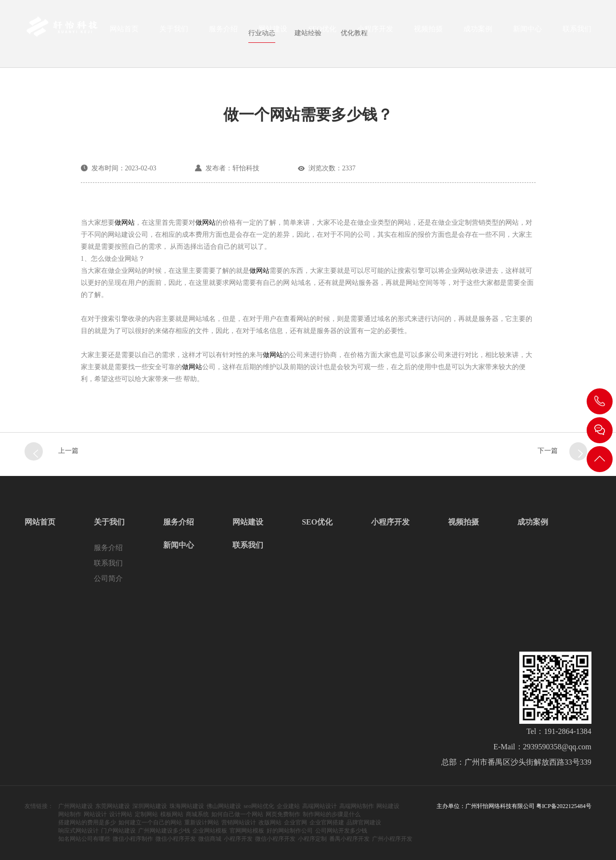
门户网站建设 (118, 831)
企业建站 (288, 806)
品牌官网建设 (364, 822)
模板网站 (172, 814)
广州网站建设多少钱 (164, 831)
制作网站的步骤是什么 (332, 814)
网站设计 (95, 814)
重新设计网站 (202, 822)
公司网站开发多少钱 (341, 831)
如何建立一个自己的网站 (150, 822)
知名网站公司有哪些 (84, 839)
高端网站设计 (320, 806)
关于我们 (174, 32)
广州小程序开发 (392, 839)
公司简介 (108, 578)
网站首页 (124, 32)
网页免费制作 (283, 814)
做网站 (125, 223)
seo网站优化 (259, 806)
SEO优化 (322, 32)
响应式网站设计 (78, 831)
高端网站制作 (357, 806)
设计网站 (121, 814)
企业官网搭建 (327, 822)
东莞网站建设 (113, 806)
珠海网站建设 (187, 806)
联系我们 (577, 32)
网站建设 (273, 32)
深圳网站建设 (150, 806)
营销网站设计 (239, 822)
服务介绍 (223, 32)
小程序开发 (375, 32)
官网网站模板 (247, 831)
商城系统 (197, 814)
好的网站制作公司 (290, 831)
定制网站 (146, 814)
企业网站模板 (210, 831)
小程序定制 (312, 839)
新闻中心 (527, 32)
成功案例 (478, 32)
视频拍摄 (428, 32)
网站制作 (70, 814)
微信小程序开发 (176, 839)
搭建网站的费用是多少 (87, 822)
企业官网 (295, 822)
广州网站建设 (76, 806)
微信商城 (210, 839)
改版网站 (270, 822)
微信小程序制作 (133, 839)
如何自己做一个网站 (237, 814)
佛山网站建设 (224, 806)
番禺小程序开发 (349, 839)
